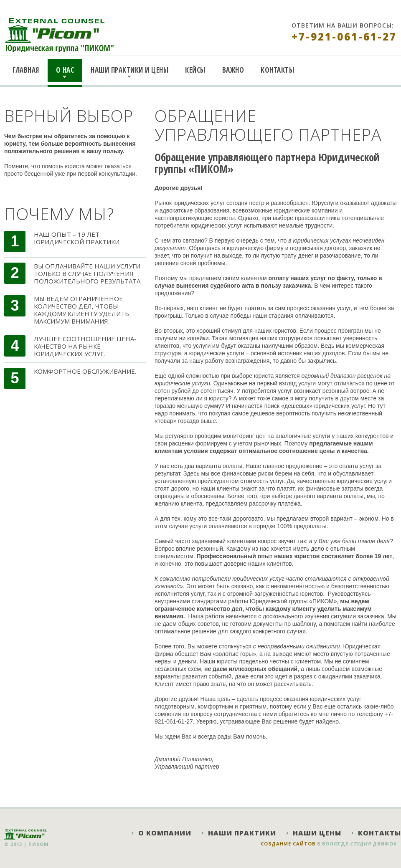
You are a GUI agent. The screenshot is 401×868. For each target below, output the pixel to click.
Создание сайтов (288, 844)
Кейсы (195, 70)
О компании (165, 833)
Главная (26, 70)
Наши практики (242, 833)
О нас (65, 70)
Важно (233, 70)
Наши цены (317, 833)
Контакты (277, 70)
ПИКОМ (39, 844)
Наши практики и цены (129, 70)
